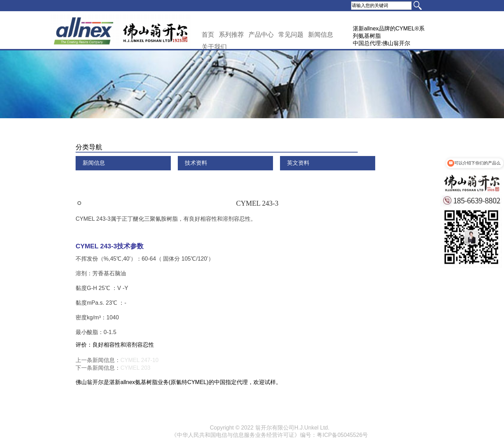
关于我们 (214, 47)
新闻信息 (321, 35)
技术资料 (196, 163)
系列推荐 (231, 35)
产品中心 (261, 35)
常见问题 (291, 35)
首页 (208, 35)
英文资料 (298, 163)
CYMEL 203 (135, 368)
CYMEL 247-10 (139, 360)
